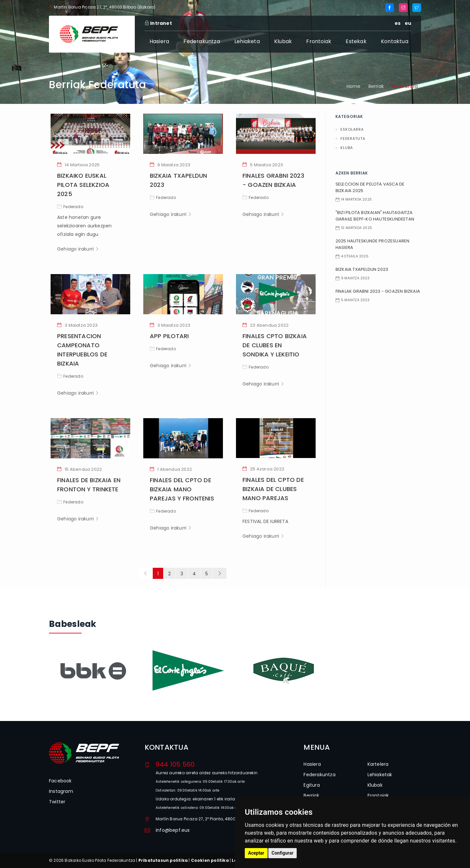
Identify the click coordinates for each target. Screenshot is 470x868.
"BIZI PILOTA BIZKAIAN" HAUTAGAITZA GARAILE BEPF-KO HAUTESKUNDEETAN (375, 216)
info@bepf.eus (173, 830)
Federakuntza (202, 41)
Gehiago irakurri (78, 249)
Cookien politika (210, 860)
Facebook (60, 781)
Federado (70, 207)
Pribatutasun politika (163, 860)
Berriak (376, 86)
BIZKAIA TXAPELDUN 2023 (362, 269)
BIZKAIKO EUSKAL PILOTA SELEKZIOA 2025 (83, 185)
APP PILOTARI (169, 336)
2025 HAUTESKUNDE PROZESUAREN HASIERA (373, 244)
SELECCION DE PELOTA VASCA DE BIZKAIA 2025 (370, 187)
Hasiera (159, 41)
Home (354, 86)
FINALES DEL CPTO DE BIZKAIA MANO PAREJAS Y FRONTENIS (182, 489)
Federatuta (353, 139)
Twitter (57, 802)
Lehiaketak (380, 775)
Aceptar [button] (256, 853)
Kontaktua (395, 41)
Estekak (356, 41)
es (398, 23)
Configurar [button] (282, 853)
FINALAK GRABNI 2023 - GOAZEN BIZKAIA (378, 291)
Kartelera (378, 764)
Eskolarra (352, 129)
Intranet (158, 23)
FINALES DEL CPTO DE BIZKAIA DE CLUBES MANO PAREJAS (273, 489)
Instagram (61, 791)
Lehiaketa (247, 41)
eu (408, 23)
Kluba (347, 148)
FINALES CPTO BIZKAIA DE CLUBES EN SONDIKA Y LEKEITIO (275, 345)
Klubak (283, 41)
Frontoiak (319, 41)
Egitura (312, 785)
